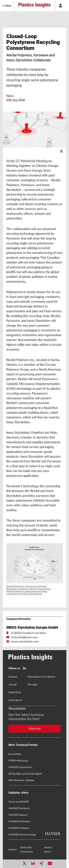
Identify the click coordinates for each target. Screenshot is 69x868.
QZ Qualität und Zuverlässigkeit (25, 774)
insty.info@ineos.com (24, 637)
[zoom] (61, 151)
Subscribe (34, 729)
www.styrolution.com (25, 642)
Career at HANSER (19, 802)
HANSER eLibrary (18, 815)
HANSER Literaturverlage (22, 835)
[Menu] (7, 6)
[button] (35, 563)
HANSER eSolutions (19, 822)
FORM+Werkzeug (18, 761)
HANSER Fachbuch (19, 808)
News (10, 96)
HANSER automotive (20, 767)
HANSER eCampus (19, 828)
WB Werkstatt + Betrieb (21, 780)
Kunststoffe (15, 754)
